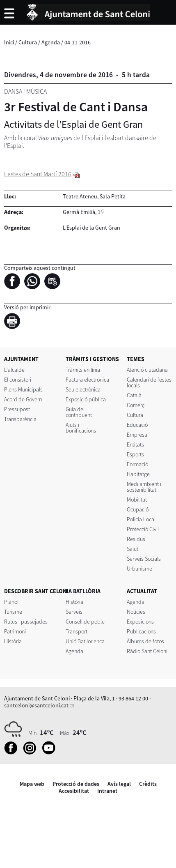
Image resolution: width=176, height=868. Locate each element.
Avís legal (119, 784)
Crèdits (148, 784)
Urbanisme (139, 569)
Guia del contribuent (79, 412)
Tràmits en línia (83, 370)
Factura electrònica (87, 380)
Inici (9, 42)
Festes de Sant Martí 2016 (38, 174)
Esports (135, 454)
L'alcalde (14, 370)
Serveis (74, 612)
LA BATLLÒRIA (83, 591)
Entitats (135, 444)
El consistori (18, 380)
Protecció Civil (143, 529)
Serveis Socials (144, 559)
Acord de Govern (23, 399)
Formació (137, 464)
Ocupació (138, 509)
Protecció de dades (76, 784)
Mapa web (32, 784)
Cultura (28, 42)
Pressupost (17, 409)
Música (37, 91)
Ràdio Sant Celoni (147, 651)
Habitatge (138, 474)
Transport (77, 631)
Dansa (13, 91)
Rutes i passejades (26, 622)
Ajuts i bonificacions (81, 428)
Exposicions (140, 622)
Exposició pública (86, 399)
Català (134, 395)
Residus (136, 539)
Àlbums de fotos (145, 641)
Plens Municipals (23, 389)
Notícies (136, 612)
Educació (137, 425)
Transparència (20, 419)
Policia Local (141, 519)
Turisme (13, 612)
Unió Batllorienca (85, 641)
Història (13, 641)
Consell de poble (85, 622)
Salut (133, 549)
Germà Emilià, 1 (82, 212)
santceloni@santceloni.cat (36, 705)
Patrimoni (15, 631)
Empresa (137, 435)
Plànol (11, 602)
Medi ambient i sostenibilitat (144, 487)
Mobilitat (137, 500)
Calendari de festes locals (149, 382)
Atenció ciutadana (147, 370)
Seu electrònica (83, 389)
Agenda (51, 42)
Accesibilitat (74, 791)
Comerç (136, 405)
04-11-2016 (78, 42)
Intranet (107, 791)
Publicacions (141, 631)
